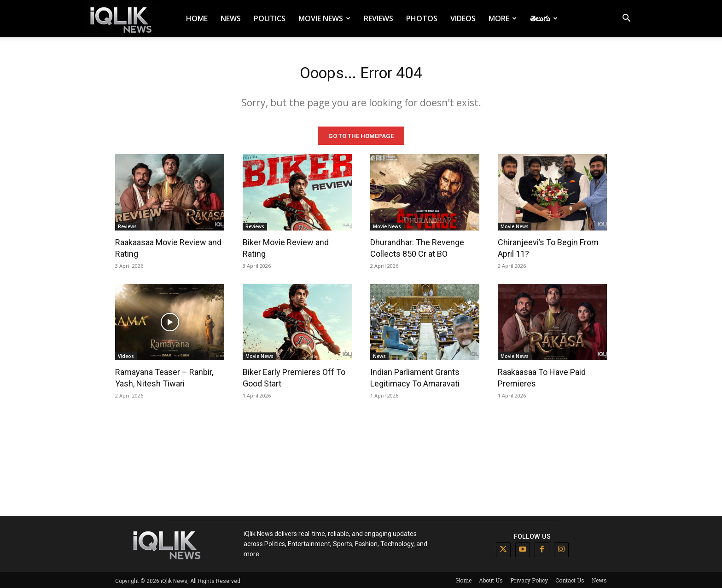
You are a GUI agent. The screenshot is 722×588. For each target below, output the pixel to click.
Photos (422, 18)
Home (197, 18)
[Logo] (122, 19)
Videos (463, 18)
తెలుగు (544, 18)
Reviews (378, 18)
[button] (626, 19)
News (231, 18)
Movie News (324, 18)
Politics (270, 18)
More (503, 18)
